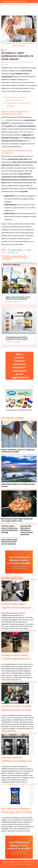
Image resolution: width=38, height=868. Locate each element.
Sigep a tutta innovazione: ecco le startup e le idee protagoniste (18, 298)
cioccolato (22, 256)
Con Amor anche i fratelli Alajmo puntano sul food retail (16, 710)
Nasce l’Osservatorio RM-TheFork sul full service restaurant (9, 542)
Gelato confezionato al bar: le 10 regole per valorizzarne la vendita (18, 451)
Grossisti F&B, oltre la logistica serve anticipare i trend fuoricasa (17, 607)
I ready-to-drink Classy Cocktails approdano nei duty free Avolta (16, 659)
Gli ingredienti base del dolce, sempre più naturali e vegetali (17, 338)
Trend (15, 256)
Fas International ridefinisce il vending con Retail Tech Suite (16, 761)
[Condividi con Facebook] (9, 253)
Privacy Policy (12, 864)
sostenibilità (7, 259)
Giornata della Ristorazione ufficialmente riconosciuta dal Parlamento (27, 530)
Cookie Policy (21, 864)
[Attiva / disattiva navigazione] (3, 4)
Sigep (3, 120)
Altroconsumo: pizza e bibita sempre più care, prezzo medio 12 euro (17, 520)
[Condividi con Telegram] (17, 253)
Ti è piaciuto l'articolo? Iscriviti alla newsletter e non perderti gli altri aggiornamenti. (20, 366)
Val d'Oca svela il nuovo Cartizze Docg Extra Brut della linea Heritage (10, 529)
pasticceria (23, 258)
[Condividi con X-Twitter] (11, 253)
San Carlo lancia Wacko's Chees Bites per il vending (17, 810)
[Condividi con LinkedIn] (13, 253)
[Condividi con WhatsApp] (15, 253)
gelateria (15, 258)
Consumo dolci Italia (9, 62)
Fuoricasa (9, 256)
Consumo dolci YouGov (23, 62)
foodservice (6, 258)
